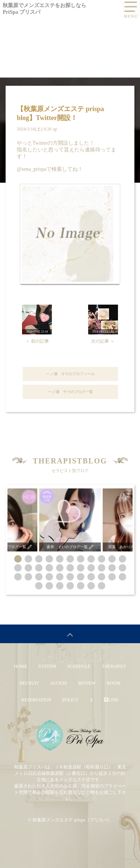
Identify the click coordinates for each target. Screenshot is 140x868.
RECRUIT (29, 683)
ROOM (113, 683)
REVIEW (87, 683)
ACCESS (58, 683)
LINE (111, 700)
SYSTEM (47, 666)
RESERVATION (37, 700)
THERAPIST (114, 666)
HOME (20, 666)
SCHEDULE (79, 666)
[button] (18, 559)
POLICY (70, 700)
